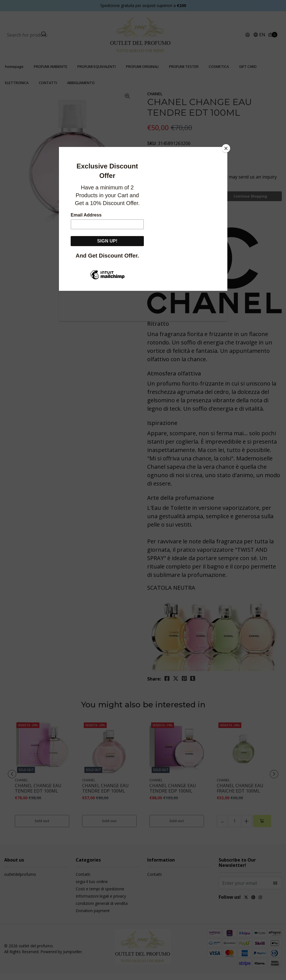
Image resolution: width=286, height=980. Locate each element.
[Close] (226, 148)
